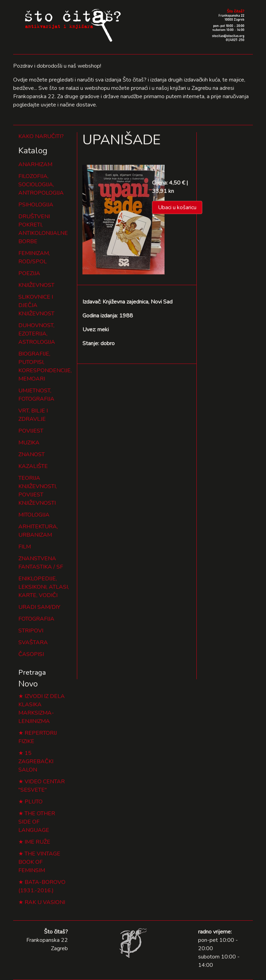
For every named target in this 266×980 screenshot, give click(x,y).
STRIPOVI (31, 631)
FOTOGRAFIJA (36, 619)
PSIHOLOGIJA (36, 205)
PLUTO (34, 802)
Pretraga (32, 672)
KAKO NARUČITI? (41, 136)
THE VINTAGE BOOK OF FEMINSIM (39, 862)
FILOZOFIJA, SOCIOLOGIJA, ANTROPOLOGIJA (41, 185)
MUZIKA (29, 443)
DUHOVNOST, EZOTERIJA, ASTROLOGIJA (37, 334)
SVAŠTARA (33, 642)
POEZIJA (29, 273)
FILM (25, 547)
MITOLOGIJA (34, 515)
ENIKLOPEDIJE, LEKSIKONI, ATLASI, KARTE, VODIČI (44, 587)
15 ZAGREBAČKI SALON (36, 761)
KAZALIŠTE (33, 466)
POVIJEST (31, 431)
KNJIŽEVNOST (36, 285)
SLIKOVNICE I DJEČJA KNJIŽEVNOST (36, 305)
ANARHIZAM (35, 164)
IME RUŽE (37, 842)
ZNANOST (32, 454)
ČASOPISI (31, 654)
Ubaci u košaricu (177, 207)
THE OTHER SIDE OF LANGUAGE (37, 822)
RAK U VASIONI (45, 902)
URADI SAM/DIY (39, 607)
